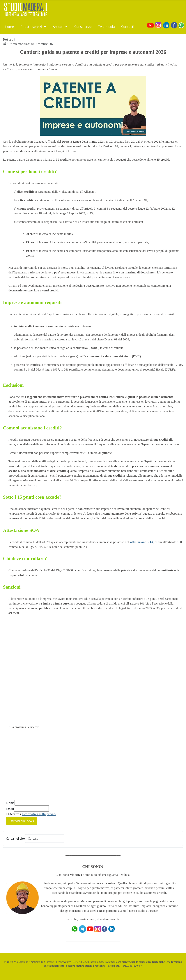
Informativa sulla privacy (39, 814)
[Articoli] (66, 27)
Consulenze (83, 27)
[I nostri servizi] (44, 27)
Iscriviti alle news (22, 821)
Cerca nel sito (15, 839)
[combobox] (45, 838)
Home (9, 27)
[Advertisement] (93, 765)
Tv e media (106, 27)
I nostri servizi (31, 27)
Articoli (58, 27)
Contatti (128, 27)
